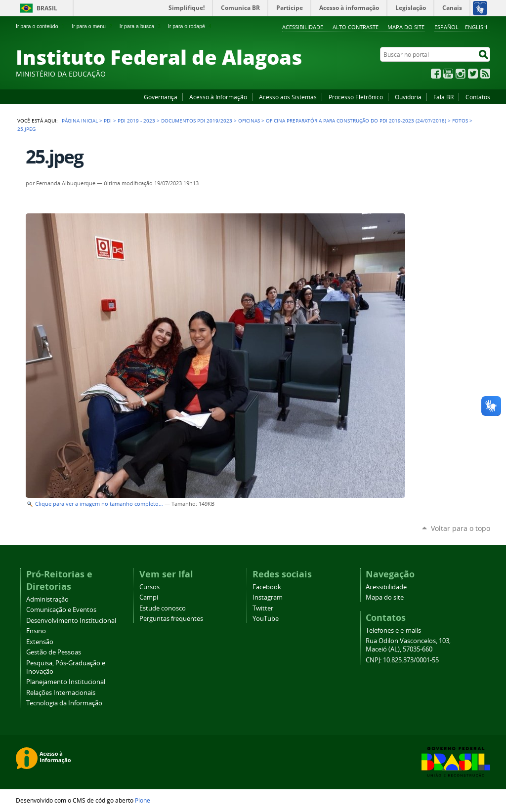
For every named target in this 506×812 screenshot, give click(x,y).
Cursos (149, 587)
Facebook (436, 74)
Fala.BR (443, 97)
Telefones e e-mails (393, 630)
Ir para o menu (93, 26)
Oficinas (249, 121)
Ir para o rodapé (191, 26)
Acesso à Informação (218, 97)
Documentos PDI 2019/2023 (197, 121)
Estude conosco (163, 608)
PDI (108, 121)
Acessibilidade (303, 27)
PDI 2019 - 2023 (136, 121)
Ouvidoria (408, 97)
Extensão (40, 642)
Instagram (461, 74)
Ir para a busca (141, 26)
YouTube (448, 74)
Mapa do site (406, 27)
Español (446, 27)
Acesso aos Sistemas (288, 97)
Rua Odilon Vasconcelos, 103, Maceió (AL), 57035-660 (408, 645)
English (476, 27)
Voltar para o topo (461, 528)
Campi (149, 597)
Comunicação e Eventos (61, 610)
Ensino (36, 631)
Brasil (47, 8)
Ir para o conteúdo (41, 26)
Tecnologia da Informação (64, 703)
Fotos (460, 121)
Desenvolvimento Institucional (71, 621)
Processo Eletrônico (356, 97)
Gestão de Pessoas (54, 652)
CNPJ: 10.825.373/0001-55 (402, 660)
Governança (161, 97)
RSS (485, 74)
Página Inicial (80, 121)
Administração (47, 599)
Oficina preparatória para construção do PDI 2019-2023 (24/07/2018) (356, 121)
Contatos (478, 97)
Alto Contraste (356, 27)
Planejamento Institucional (66, 682)
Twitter (473, 74)
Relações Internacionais (61, 693)
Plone (143, 800)
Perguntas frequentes (171, 619)
